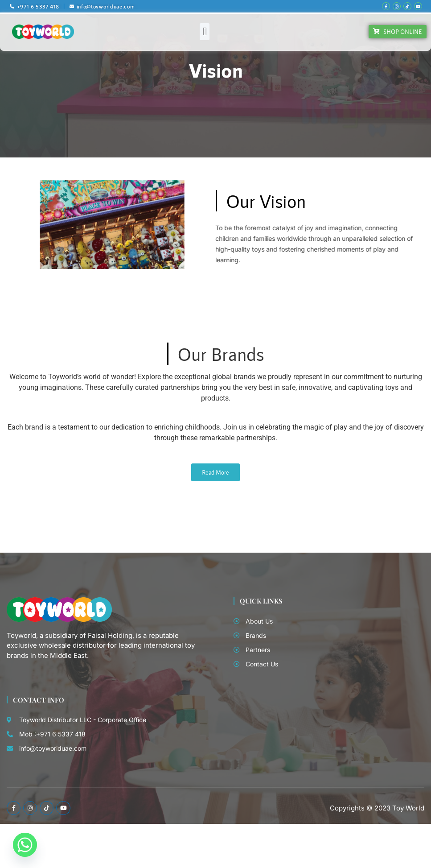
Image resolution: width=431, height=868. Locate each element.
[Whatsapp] (25, 845)
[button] (205, 32)
